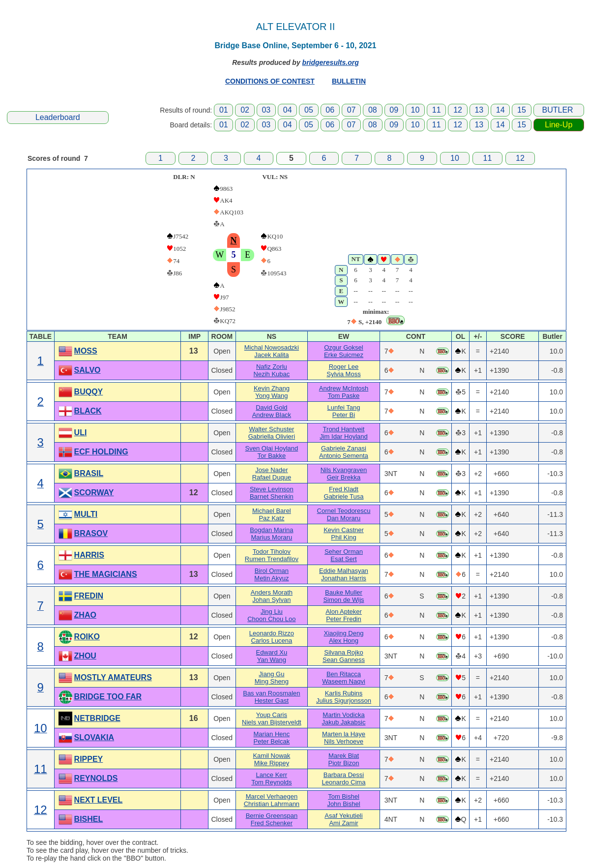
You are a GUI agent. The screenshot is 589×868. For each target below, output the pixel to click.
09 (394, 110)
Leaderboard (58, 117)
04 (288, 110)
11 (437, 110)
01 (224, 110)
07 (352, 110)
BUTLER (558, 110)
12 (458, 110)
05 (309, 110)
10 (415, 110)
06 (330, 110)
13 (479, 110)
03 (266, 110)
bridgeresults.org (331, 62)
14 (501, 110)
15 (522, 110)
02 (245, 110)
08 (373, 110)
